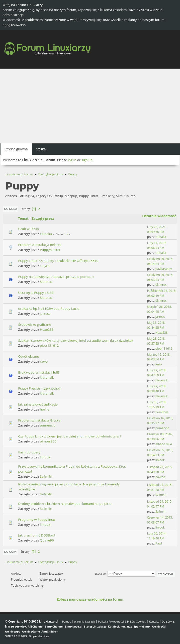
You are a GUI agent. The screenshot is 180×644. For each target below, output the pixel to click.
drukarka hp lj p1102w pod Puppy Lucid (49, 309)
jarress (45, 314)
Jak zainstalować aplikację (38, 404)
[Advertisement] (90, 106)
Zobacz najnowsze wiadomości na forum (90, 599)
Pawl (159, 543)
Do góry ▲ (168, 621)
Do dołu (11, 209)
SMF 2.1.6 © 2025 (16, 636)
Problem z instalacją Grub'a (39, 420)
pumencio (48, 425)
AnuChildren (50, 631)
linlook (45, 457)
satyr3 (45, 266)
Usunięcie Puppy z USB (36, 293)
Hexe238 (47, 329)
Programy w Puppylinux (37, 520)
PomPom (162, 412)
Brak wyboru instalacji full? (39, 372)
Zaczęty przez (43, 218)
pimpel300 (48, 441)
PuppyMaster (50, 250)
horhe (45, 409)
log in (72, 160)
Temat (23, 218)
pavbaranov (164, 269)
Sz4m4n (46, 476)
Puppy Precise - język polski (39, 388)
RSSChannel (36, 626)
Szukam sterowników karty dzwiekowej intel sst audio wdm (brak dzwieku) (75, 340)
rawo (44, 361)
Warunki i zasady (85, 621)
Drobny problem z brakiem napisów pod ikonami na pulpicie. (65, 504)
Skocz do (100, 574)
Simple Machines (39, 636)
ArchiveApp (13, 631)
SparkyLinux (142, 626)
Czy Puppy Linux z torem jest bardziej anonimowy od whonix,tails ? (70, 436)
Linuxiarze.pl (74, 626)
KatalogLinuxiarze (120, 626)
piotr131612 (49, 345)
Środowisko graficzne (35, 324)
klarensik (47, 377)
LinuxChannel (54, 626)
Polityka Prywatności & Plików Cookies (122, 621)
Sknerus (46, 282)
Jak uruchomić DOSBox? (37, 535)
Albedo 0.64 (164, 444)
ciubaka (46, 234)
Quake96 (47, 540)
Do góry (10, 552)
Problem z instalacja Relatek (40, 245)
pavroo (160, 477)
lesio (159, 364)
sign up (87, 160)
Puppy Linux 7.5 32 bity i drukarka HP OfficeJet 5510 (58, 261)
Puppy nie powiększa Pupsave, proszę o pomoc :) (56, 277)
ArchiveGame (31, 631)
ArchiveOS (159, 626)
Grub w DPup (29, 229)
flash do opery (29, 452)
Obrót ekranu (29, 356)
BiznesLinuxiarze (95, 626)
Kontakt (154, 621)
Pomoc (66, 621)
